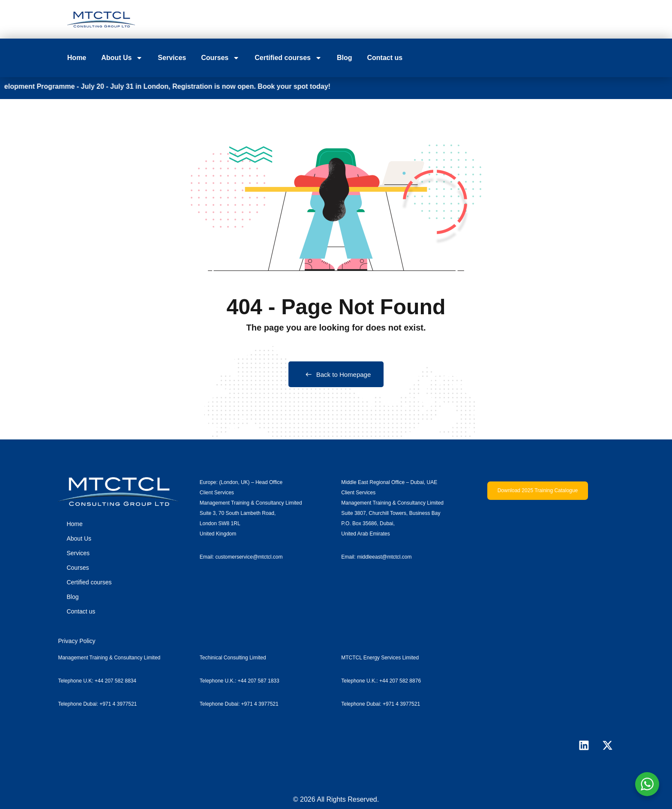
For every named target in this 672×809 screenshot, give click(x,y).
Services (172, 58)
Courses (220, 58)
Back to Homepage (336, 374)
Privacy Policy (76, 641)
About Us (122, 58)
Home (77, 58)
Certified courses (288, 58)
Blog (345, 58)
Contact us (385, 58)
